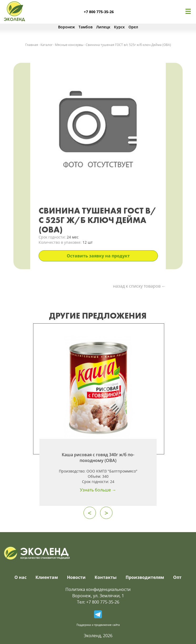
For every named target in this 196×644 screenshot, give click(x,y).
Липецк (103, 27)
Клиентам (47, 577)
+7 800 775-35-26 (99, 12)
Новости (76, 577)
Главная (32, 45)
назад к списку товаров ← (139, 286)
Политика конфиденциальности (98, 589)
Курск (119, 27)
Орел (133, 27)
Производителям (145, 577)
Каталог (47, 45)
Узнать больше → (98, 490)
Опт (177, 577)
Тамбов (86, 27)
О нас (20, 577)
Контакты (106, 577)
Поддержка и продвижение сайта (98, 625)
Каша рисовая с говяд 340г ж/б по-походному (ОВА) (98, 458)
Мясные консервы (69, 45)
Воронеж (66, 27)
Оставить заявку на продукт (98, 256)
